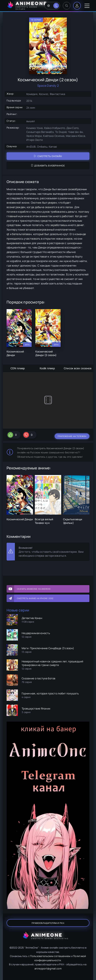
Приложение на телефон (72, 436)
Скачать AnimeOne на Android (34, 589)
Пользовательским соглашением (50, 956)
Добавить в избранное (48, 166)
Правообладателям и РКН (48, 923)
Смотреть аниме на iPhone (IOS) (35, 598)
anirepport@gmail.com (48, 969)
